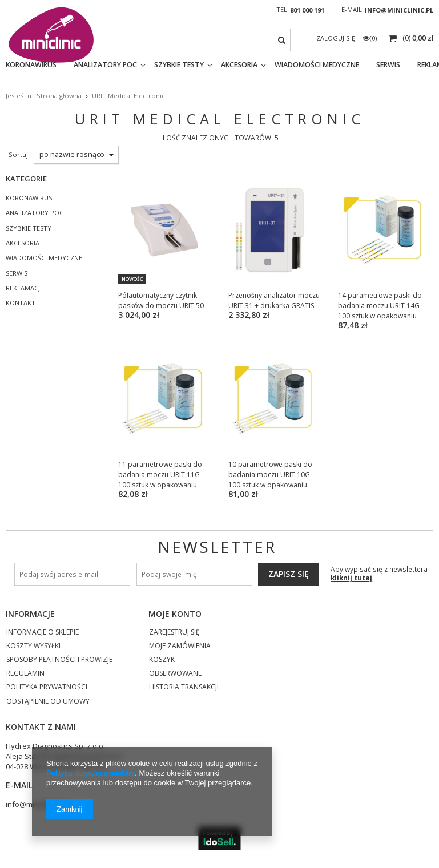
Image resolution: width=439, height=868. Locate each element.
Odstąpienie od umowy (48, 702)
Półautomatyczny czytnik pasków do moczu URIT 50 (161, 300)
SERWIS (17, 273)
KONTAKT (21, 303)
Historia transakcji (184, 688)
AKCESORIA (239, 65)
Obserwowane (175, 674)
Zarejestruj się (174, 633)
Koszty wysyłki (33, 647)
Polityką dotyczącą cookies (90, 773)
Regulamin (25, 674)
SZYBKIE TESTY (179, 65)
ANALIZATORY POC (105, 65)
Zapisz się (289, 574)
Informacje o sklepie (43, 633)
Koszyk (162, 660)
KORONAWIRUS (31, 65)
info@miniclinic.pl (399, 10)
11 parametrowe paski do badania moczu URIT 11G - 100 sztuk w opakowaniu (161, 475)
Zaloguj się (337, 38)
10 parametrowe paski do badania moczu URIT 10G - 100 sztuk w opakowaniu (271, 475)
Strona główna (59, 96)
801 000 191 (307, 10)
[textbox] (228, 40)
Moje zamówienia (180, 647)
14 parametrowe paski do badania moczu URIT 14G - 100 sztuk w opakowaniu (381, 306)
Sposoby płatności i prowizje (59, 660)
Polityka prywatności (47, 688)
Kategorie (26, 179)
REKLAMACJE (25, 288)
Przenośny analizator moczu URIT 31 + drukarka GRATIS (274, 300)
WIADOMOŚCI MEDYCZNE (317, 65)
